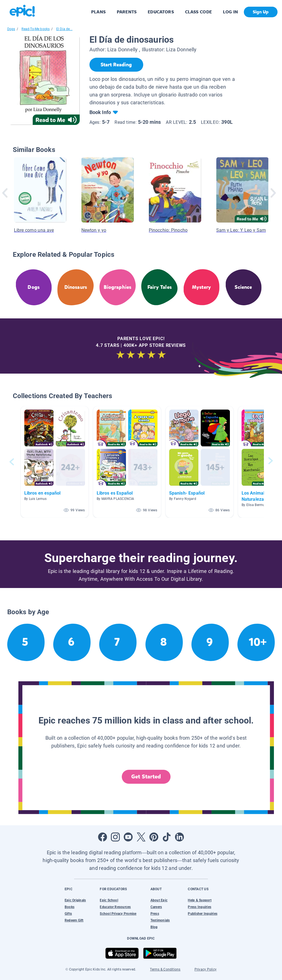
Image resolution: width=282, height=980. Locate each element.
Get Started (146, 777)
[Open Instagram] (115, 837)
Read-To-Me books (36, 29)
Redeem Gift (74, 920)
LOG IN (231, 12)
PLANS (98, 12)
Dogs (11, 29)
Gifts (68, 914)
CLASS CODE (198, 12)
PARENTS (127, 12)
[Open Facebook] (103, 837)
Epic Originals (75, 900)
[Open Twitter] (141, 837)
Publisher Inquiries (203, 914)
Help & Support (200, 900)
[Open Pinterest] (154, 837)
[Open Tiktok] (167, 837)
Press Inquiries (200, 907)
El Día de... (65, 29)
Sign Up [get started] (261, 12)
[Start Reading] (116, 65)
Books (70, 907)
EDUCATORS (161, 12)
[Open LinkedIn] (179, 837)
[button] (55, 462)
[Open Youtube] (128, 837)
